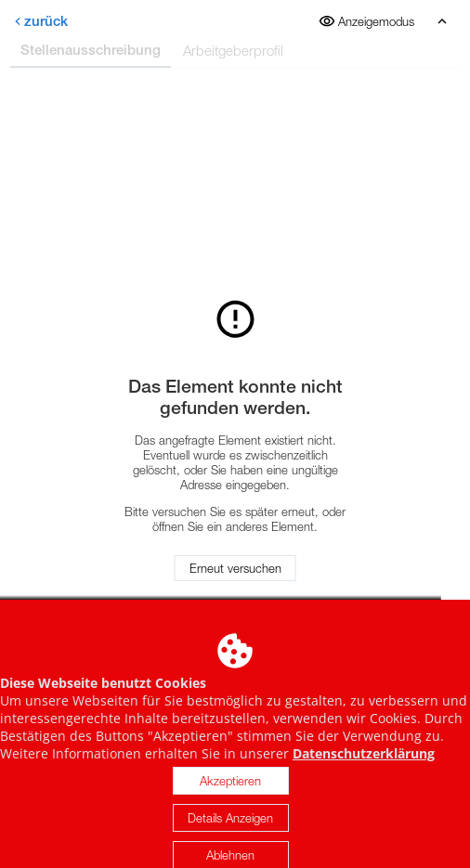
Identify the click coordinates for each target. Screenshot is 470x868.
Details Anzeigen (230, 828)
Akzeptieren (230, 791)
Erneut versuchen (235, 568)
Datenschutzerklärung (364, 764)
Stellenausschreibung (91, 50)
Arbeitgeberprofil (233, 50)
